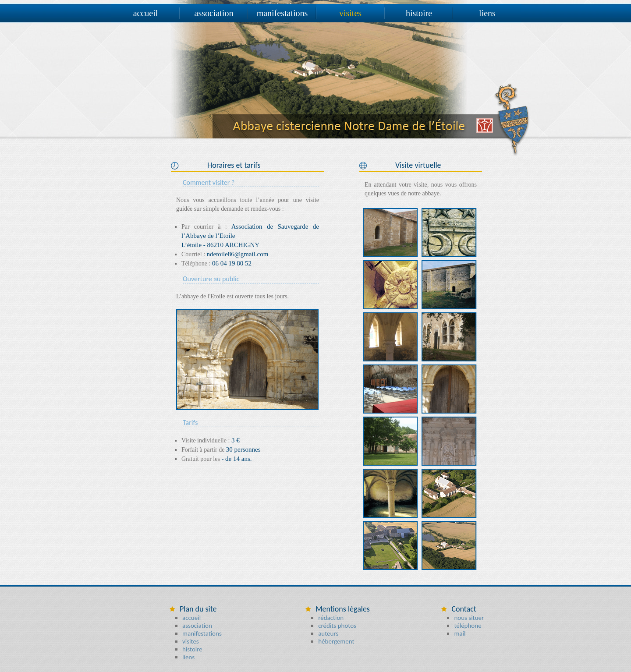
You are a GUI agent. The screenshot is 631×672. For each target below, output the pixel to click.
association (214, 13)
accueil (146, 13)
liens (487, 13)
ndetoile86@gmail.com (238, 254)
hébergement (336, 641)
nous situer (469, 618)
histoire (419, 13)
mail (460, 633)
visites (350, 13)
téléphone (468, 626)
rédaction (331, 618)
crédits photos (337, 626)
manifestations (282, 13)
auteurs (328, 633)
